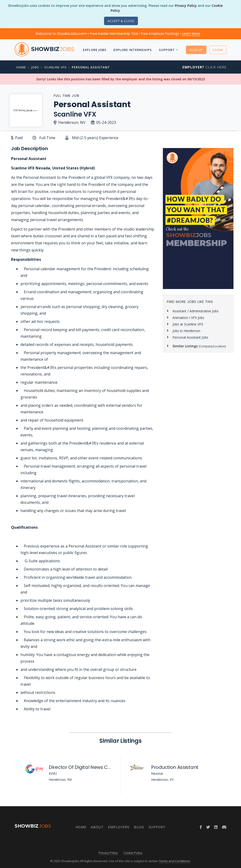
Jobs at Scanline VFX (188, 324)
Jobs (35, 67)
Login (218, 50)
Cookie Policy (133, 853)
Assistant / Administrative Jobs (196, 311)
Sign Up (196, 50)
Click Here (204, 67)
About (97, 827)
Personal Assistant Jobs (190, 337)
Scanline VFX (55, 67)
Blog (139, 827)
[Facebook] (201, 827)
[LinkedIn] (216, 827)
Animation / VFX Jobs (188, 318)
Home (21, 67)
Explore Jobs (95, 50)
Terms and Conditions (175, 861)
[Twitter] (208, 827)
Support (167, 50)
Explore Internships (133, 50)
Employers (119, 827)
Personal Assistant (91, 67)
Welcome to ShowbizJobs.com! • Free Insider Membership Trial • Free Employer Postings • (118, 34)
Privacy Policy (186, 6)
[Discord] (224, 827)
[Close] (121, 21)
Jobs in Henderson (186, 331)
